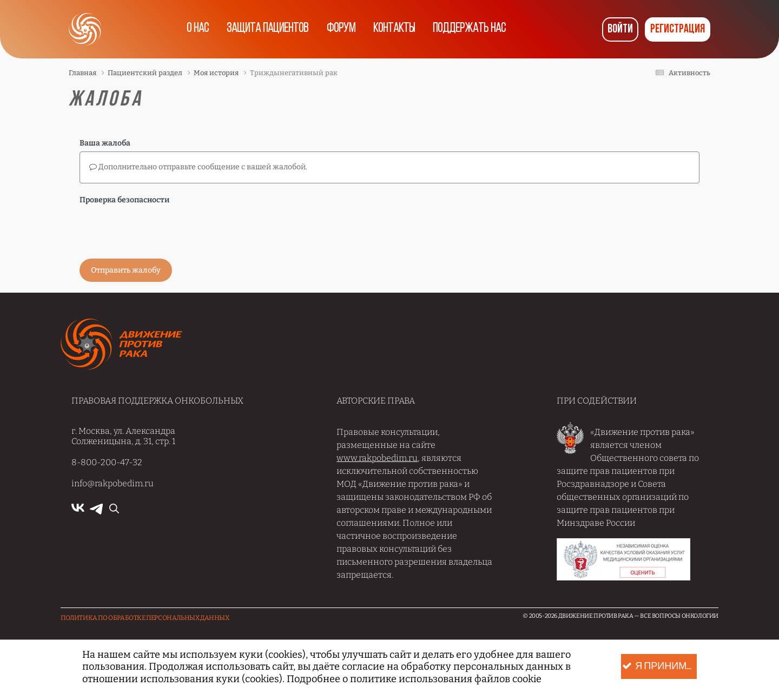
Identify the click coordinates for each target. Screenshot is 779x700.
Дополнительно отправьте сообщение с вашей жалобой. (198, 167)
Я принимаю (659, 667)
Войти (620, 29)
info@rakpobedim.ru (113, 483)
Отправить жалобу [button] (126, 270)
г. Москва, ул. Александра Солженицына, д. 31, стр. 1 (123, 436)
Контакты (395, 29)
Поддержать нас (473, 29)
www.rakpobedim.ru (377, 458)
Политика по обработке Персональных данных (145, 618)
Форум (340, 29)
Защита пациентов (265, 29)
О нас (194, 29)
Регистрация (678, 29)
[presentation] (162, 229)
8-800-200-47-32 (107, 462)
